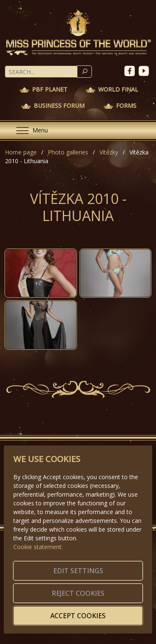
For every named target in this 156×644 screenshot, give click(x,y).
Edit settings (78, 571)
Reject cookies (78, 593)
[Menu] (29, 131)
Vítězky (109, 152)
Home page (21, 152)
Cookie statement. (38, 547)
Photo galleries (68, 152)
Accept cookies (78, 616)
